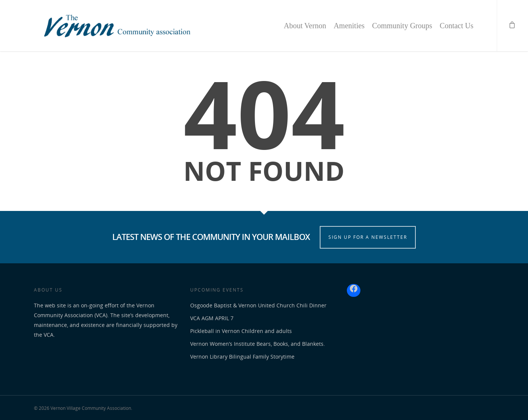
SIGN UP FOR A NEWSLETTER (368, 237)
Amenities (349, 26)
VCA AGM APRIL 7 (212, 318)
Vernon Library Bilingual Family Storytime (242, 357)
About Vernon (305, 26)
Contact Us (457, 26)
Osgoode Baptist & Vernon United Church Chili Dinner (258, 305)
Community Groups (402, 26)
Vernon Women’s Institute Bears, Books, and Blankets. (258, 344)
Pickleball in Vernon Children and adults (241, 331)
